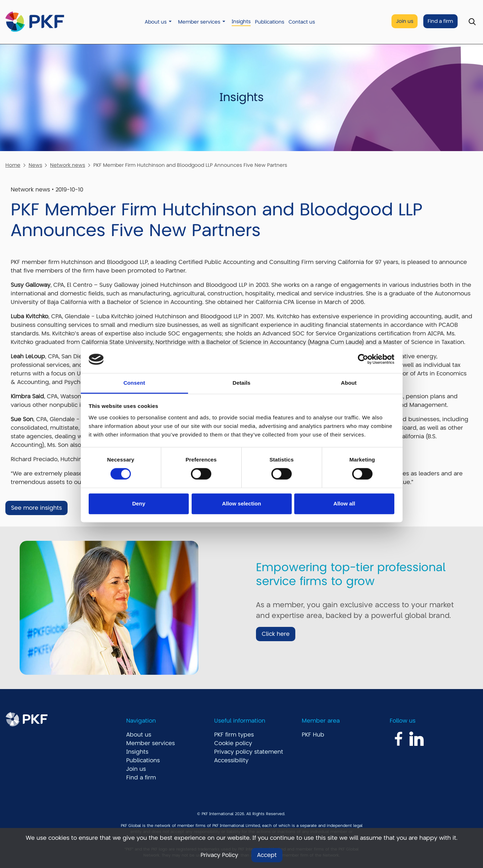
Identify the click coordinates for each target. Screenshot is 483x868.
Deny (139, 503)
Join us (405, 21)
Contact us (302, 22)
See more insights (36, 508)
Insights (241, 22)
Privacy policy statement (249, 752)
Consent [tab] (134, 383)
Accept (267, 855)
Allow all (344, 503)
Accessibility (231, 760)
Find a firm (440, 21)
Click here (276, 634)
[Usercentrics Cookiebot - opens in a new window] (363, 359)
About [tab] (349, 383)
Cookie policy (233, 743)
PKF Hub (313, 735)
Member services (199, 22)
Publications (270, 22)
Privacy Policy (219, 855)
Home (13, 165)
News (35, 165)
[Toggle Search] (472, 22)
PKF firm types (234, 735)
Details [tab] (242, 383)
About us (156, 22)
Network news (68, 165)
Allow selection (241, 503)
